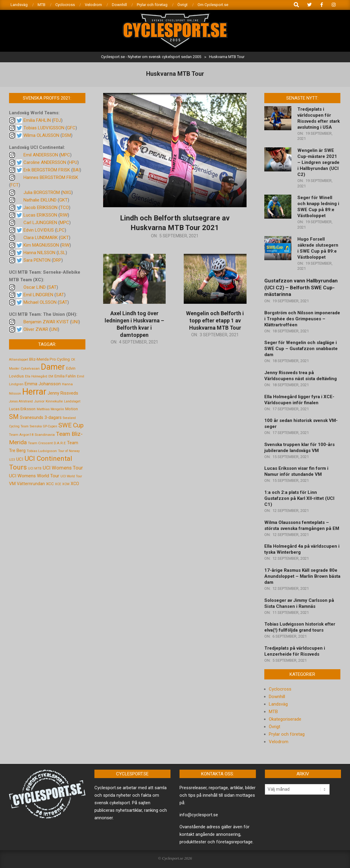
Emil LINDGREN (38, 295)
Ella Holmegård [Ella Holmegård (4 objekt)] (36, 376)
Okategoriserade (285, 719)
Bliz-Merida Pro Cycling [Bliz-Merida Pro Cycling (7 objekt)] (49, 359)
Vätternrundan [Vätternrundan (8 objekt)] (31, 484)
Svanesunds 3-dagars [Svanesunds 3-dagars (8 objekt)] (41, 417)
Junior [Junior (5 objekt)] (39, 401)
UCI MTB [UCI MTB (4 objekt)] (35, 468)
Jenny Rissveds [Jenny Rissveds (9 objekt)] (63, 393)
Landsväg (278, 704)
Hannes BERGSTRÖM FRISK (51, 177)
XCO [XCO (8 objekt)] (75, 484)
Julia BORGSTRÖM (42, 192)
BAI (76, 170)
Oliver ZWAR (36, 329)
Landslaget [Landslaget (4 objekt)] (72, 401)
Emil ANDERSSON (41, 155)
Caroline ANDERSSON (45, 162)
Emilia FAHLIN (37, 120)
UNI (75, 322)
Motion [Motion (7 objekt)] (72, 409)
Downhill (277, 697)
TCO (64, 208)
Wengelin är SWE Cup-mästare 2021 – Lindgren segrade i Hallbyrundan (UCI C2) (318, 162)
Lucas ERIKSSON (40, 215)
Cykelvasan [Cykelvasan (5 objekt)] (30, 368)
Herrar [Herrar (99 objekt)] (34, 392)
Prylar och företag (287, 734)
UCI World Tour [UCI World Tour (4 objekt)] (71, 476)
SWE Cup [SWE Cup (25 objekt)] (71, 425)
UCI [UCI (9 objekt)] (20, 459)
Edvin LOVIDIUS (39, 230)
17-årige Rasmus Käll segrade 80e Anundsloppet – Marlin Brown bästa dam (302, 576)
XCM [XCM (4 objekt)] (66, 484)
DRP (57, 260)
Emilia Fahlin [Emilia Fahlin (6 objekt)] (65, 376)
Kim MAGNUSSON (41, 245)
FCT (15, 185)
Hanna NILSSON (39, 253)
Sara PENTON (37, 260)
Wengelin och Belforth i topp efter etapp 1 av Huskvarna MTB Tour (215, 320)
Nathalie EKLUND (40, 200)
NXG (67, 192)
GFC (71, 128)
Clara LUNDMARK (41, 238)
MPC (65, 155)
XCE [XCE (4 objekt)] (58, 484)
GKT (63, 200)
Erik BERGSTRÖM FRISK (47, 170)
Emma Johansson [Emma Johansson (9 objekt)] (43, 384)
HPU (73, 162)
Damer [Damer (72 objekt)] (53, 367)
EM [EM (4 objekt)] (51, 376)
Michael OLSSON (40, 302)
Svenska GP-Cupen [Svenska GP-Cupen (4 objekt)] (43, 426)
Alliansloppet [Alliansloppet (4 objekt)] (18, 360)
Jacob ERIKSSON (40, 208)
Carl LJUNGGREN (40, 223)
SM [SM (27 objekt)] (14, 417)
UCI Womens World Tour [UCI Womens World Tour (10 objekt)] (34, 476)
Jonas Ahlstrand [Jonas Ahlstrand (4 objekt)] (21, 401)
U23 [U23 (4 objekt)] (12, 460)
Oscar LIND (35, 287)
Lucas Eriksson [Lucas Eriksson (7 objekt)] (22, 409)
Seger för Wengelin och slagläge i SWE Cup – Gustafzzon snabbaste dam (301, 349)
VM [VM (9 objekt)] (12, 484)
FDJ (57, 120)
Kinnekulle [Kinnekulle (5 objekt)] (54, 401)
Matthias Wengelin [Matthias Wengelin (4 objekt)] (50, 409)
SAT (52, 287)
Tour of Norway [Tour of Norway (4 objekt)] (69, 451)
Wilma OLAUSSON (41, 135)
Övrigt (275, 727)
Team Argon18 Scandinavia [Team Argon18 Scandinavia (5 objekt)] (32, 435)
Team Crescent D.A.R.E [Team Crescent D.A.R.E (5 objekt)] (47, 443)
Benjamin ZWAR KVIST (46, 322)
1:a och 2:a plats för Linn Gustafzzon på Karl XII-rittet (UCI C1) (299, 498)
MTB (273, 712)
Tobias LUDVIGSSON (44, 128)
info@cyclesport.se (199, 815)
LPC (61, 230)
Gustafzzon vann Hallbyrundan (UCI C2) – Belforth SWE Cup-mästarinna (301, 287)
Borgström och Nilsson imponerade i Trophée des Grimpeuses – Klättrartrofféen (302, 319)
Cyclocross (280, 689)
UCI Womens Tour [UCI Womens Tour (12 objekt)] (63, 468)
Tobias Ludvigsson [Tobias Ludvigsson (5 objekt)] (42, 451)
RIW (64, 215)
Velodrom (279, 742)
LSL (62, 253)
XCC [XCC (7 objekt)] (50, 484)
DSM (66, 135)
